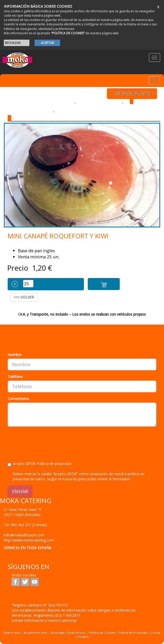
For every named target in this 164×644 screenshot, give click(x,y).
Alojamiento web (35, 633)
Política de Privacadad (133, 633)
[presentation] (47, 440)
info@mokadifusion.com (24, 535)
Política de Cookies (102, 633)
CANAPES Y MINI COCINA (29, 111)
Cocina (155, 633)
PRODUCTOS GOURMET (99, 103)
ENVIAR (20, 491)
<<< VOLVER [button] (24, 297)
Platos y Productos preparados (40, 103)
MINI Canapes (69, 111)
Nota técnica (76, 633)
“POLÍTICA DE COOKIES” (68, 33)
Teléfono (15, 377)
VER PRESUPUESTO (132, 94)
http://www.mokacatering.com (29, 540)
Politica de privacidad (54, 464)
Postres (83, 637)
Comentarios (18, 399)
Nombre (15, 355)
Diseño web (12, 633)
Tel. (25, 525)
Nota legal (58, 633)
